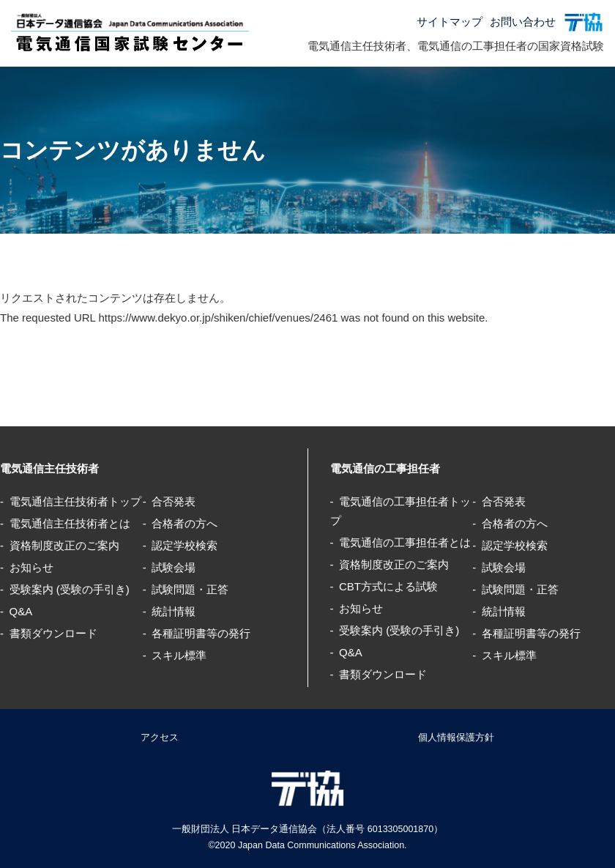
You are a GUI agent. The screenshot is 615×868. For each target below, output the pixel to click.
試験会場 (174, 567)
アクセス (160, 737)
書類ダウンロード (53, 633)
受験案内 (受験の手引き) (70, 589)
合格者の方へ (184, 523)
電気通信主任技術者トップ (75, 501)
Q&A (21, 611)
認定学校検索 (184, 545)
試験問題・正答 (190, 589)
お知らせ (31, 567)
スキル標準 (179, 655)
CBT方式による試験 (388, 586)
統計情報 (174, 611)
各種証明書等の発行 (201, 633)
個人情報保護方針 (456, 737)
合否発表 (174, 501)
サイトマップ (450, 22)
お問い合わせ (523, 22)
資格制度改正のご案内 (64, 545)
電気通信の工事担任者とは (405, 542)
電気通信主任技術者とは (70, 523)
